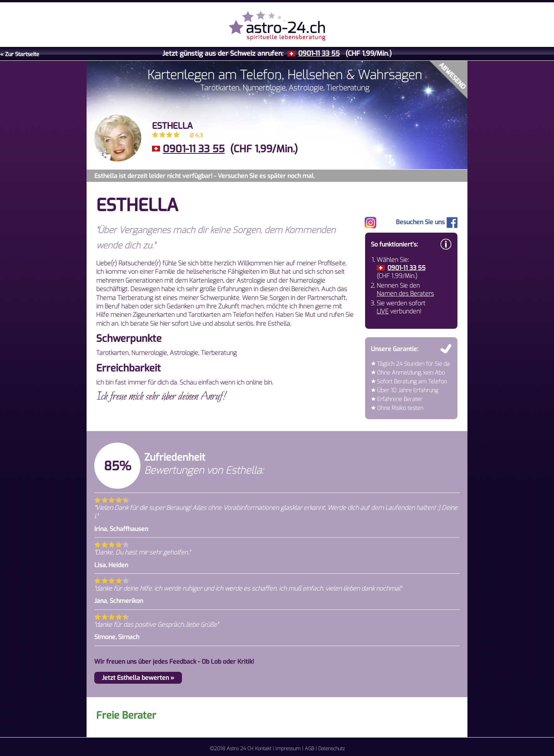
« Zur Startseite (20, 54)
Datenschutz (331, 749)
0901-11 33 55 (319, 53)
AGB (309, 749)
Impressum (288, 749)
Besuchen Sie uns (427, 222)
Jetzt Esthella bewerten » (138, 678)
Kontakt (263, 749)
